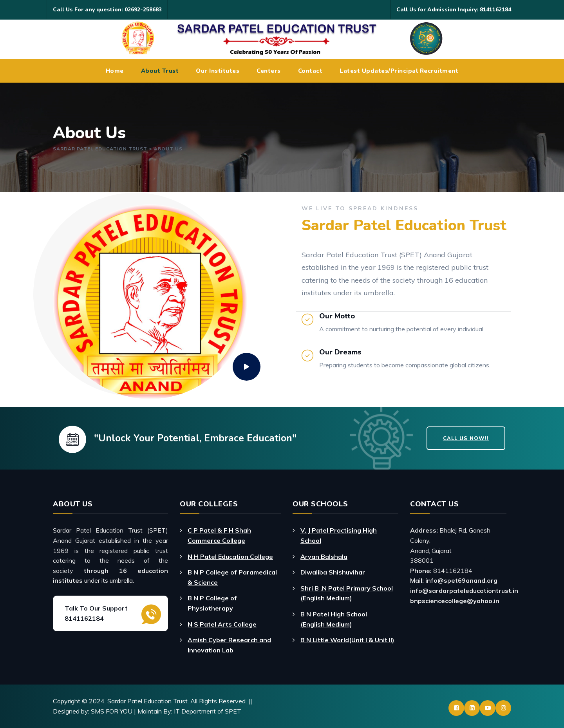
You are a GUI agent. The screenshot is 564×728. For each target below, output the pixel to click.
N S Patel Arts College (222, 624)
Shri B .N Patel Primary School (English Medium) (347, 593)
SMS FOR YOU (112, 711)
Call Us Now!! (466, 439)
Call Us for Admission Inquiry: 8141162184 (454, 10)
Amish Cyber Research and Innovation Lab (229, 645)
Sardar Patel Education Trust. (148, 701)
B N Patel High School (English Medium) (334, 619)
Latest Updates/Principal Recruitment (399, 71)
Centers (269, 71)
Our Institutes (218, 71)
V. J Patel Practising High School (339, 535)
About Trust (160, 71)
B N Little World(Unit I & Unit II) (347, 640)
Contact (310, 71)
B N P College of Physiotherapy (212, 603)
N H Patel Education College (230, 556)
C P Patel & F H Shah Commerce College (219, 535)
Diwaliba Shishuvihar (333, 572)
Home (115, 71)
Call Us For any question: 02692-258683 (107, 10)
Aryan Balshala (324, 556)
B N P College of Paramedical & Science (232, 577)
